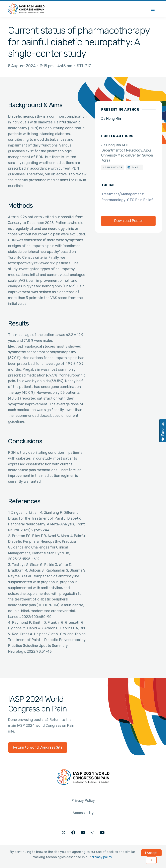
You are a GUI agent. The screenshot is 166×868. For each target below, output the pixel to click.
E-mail (136, 167)
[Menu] (153, 9)
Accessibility (83, 813)
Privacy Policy (83, 801)
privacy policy (102, 857)
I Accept (151, 853)
